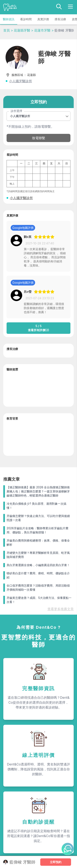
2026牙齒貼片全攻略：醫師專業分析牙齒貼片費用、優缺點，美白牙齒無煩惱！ (37, 530)
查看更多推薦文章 (61, 609)
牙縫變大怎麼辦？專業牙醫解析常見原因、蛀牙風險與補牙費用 (38, 555)
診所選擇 (16, 111)
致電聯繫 (39, 138)
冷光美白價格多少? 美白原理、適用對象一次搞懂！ (36, 506)
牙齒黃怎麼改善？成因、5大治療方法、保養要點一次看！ (39, 600)
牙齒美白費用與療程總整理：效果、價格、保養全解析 (38, 542)
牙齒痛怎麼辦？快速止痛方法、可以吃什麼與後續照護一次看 (38, 518)
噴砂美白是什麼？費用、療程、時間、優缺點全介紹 (38, 575)
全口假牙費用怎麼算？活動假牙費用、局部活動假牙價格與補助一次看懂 (38, 588)
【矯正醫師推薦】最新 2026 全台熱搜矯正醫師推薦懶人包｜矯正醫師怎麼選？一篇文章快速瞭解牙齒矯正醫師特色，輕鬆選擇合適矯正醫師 (38, 491)
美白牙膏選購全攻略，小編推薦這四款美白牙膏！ (38, 565)
